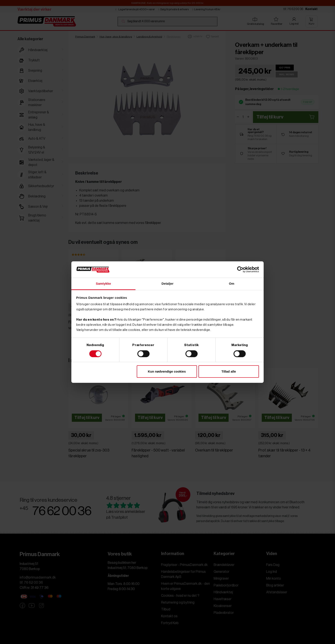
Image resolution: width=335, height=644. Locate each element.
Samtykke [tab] (104, 284)
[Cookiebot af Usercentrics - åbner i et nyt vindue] (240, 269)
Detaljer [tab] (167, 284)
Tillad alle (229, 371)
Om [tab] (231, 284)
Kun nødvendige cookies (167, 371)
